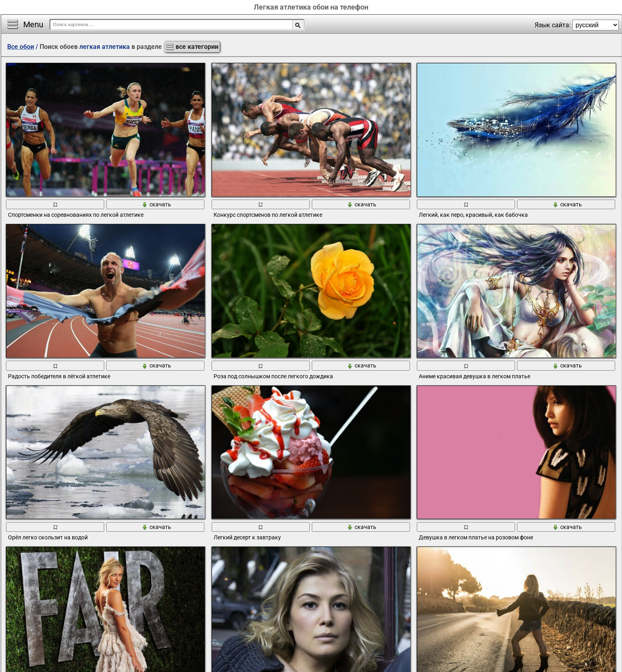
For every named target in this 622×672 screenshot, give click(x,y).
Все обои (21, 47)
